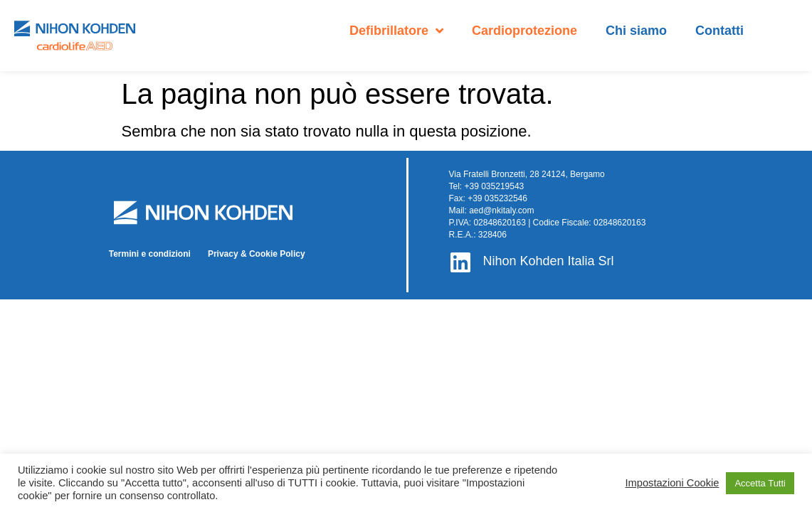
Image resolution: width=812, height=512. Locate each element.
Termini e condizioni (150, 254)
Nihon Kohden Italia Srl (548, 261)
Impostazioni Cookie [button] (672, 483)
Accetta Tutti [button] (760, 483)
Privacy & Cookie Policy (257, 254)
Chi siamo (636, 31)
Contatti (719, 31)
